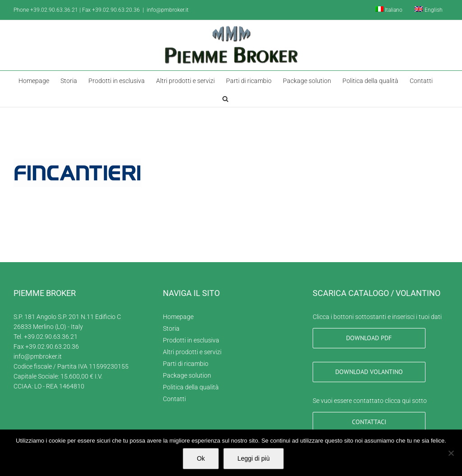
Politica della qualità (191, 387)
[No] (451, 453)
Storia (171, 328)
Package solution (187, 375)
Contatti (174, 399)
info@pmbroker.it (168, 10)
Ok (201, 458)
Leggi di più (254, 458)
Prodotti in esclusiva (191, 340)
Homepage (178, 317)
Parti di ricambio (186, 364)
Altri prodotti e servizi (192, 352)
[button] (225, 98)
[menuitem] (389, 10)
